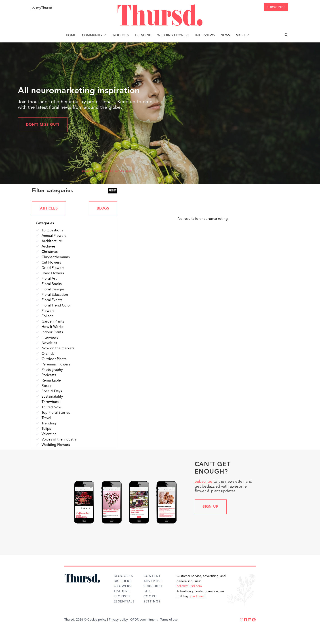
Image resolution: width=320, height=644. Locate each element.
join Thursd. (198, 596)
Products (120, 35)
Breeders (123, 581)
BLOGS (103, 209)
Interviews (205, 35)
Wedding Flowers (173, 35)
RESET (113, 191)
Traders (122, 591)
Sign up (211, 507)
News (225, 35)
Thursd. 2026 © (75, 620)
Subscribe (203, 482)
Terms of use (169, 620)
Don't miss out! (43, 125)
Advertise (153, 581)
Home (71, 35)
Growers (123, 586)
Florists (122, 596)
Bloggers (123, 576)
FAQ (147, 591)
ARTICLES (49, 209)
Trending (143, 35)
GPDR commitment (144, 620)
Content (152, 576)
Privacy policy (118, 620)
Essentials (124, 602)
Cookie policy (97, 620)
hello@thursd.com (189, 586)
